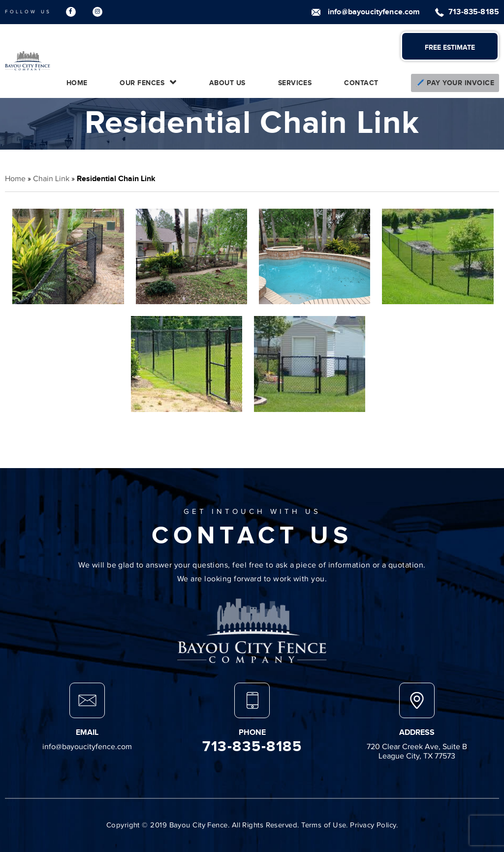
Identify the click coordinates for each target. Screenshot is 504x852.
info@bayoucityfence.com (374, 12)
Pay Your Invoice (460, 83)
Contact (361, 83)
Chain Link (51, 179)
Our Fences (142, 83)
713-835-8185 (474, 12)
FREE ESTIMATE (450, 47)
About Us (227, 83)
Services (295, 83)
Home (77, 83)
